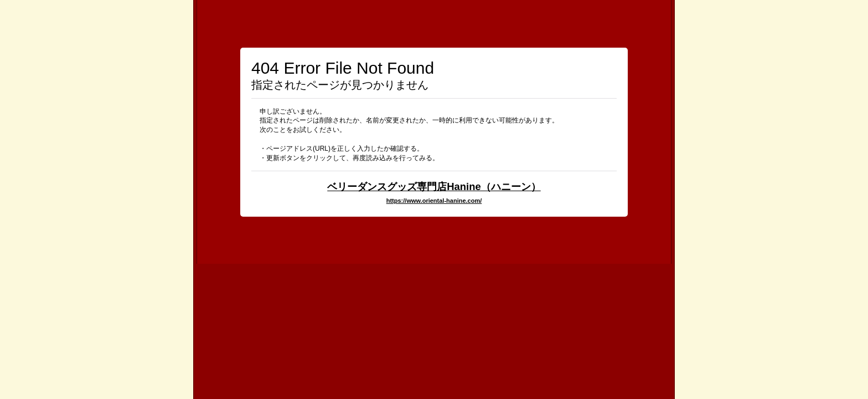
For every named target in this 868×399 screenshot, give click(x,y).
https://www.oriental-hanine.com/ (434, 201)
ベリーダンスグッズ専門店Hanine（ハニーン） (434, 186)
